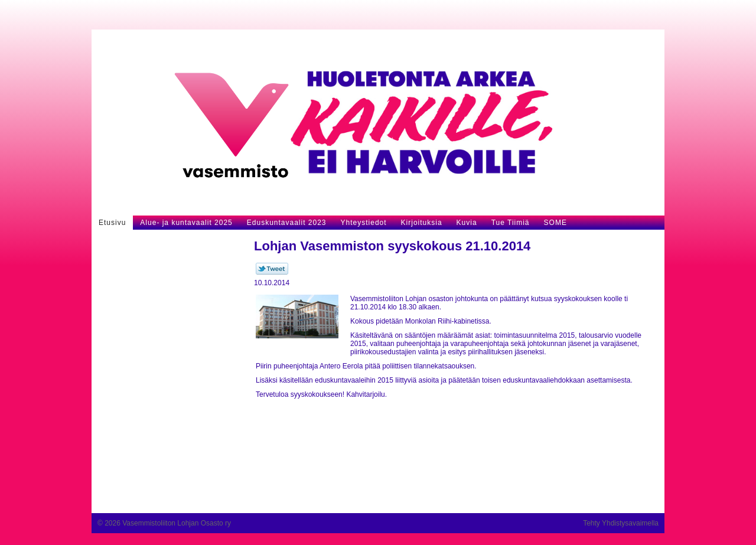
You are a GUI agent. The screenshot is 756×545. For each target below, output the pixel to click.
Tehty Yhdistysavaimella (621, 523)
